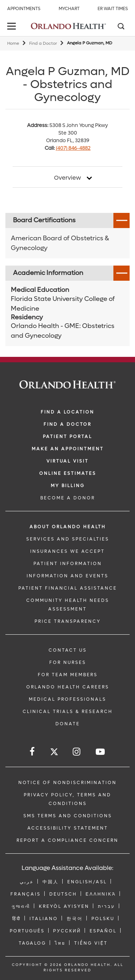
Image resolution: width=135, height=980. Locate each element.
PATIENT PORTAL (67, 437)
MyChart (69, 9)
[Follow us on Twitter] (54, 753)
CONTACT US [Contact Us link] (68, 650)
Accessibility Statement (68, 828)
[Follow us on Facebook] (33, 752)
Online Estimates (68, 473)
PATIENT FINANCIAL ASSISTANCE (68, 588)
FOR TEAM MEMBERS (68, 675)
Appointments (24, 9)
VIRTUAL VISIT (67, 461)
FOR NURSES (68, 662)
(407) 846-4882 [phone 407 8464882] (73, 148)
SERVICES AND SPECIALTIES (68, 539)
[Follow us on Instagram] (77, 752)
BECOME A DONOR (68, 498)
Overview (67, 178)
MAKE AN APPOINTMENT (68, 449)
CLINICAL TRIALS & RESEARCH (68, 712)
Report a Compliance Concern (67, 840)
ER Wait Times (113, 9)
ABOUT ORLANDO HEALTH (68, 527)
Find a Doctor (43, 43)
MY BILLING (68, 486)
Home (13, 43)
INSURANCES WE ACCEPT (67, 551)
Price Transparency (68, 621)
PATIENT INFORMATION (68, 564)
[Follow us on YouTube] (101, 752)
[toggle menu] (13, 27)
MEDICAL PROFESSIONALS (67, 699)
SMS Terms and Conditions (68, 816)
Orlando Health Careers (68, 687)
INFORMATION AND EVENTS (67, 576)
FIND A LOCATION (67, 412)
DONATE (68, 724)
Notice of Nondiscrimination (67, 783)
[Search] (121, 27)
